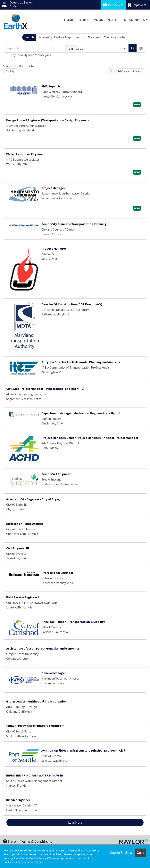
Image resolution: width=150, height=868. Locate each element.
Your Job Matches (88, 37)
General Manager (54, 673)
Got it (140, 853)
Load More (75, 822)
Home (69, 20)
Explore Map (62, 37)
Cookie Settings (121, 853)
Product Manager (54, 248)
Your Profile (107, 20)
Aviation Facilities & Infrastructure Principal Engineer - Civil (83, 750)
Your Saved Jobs (115, 37)
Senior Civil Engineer (56, 474)
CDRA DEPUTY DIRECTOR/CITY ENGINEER (35, 726)
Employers (137, 5)
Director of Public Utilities (25, 524)
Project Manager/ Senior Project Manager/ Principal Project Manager (90, 438)
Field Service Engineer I (23, 597)
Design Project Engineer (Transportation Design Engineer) (48, 120)
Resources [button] (134, 20)
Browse (44, 37)
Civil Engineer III (18, 548)
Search (29, 37)
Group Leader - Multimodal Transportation (36, 701)
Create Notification (131, 71)
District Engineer (18, 800)
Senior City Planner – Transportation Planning (74, 224)
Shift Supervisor (53, 86)
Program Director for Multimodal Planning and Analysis (81, 362)
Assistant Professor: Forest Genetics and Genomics (43, 648)
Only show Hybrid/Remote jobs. (30, 55)
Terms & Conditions (36, 841)
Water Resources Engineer (25, 154)
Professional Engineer (57, 573)
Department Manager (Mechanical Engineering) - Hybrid (81, 413)
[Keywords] (36, 48)
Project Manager (53, 188)
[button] (141, 48)
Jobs (84, 20)
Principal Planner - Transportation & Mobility (73, 622)
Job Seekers (113, 5)
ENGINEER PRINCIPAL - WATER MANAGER (35, 775)
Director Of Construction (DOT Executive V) (72, 304)
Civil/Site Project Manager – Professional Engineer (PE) (45, 389)
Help (10, 841)
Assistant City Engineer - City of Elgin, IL (35, 499)
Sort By (10, 71)
